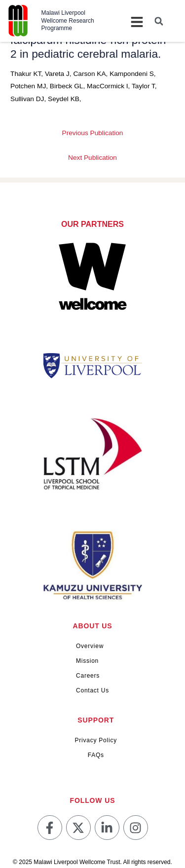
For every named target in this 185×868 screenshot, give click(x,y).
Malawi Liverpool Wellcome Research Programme (68, 20)
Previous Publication (93, 133)
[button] (159, 21)
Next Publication (92, 158)
